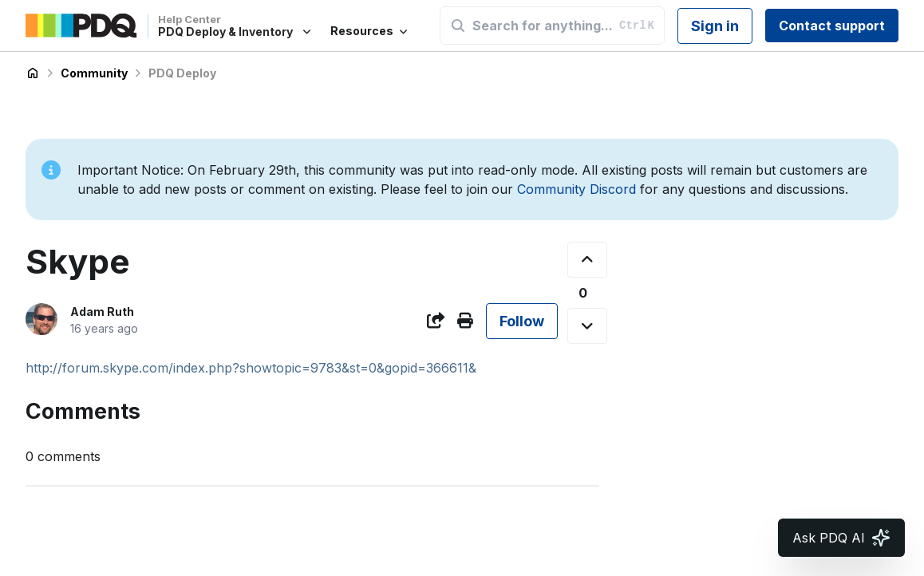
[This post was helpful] (587, 260)
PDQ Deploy (182, 73)
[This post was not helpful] (587, 326)
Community (94, 73)
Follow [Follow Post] (522, 321)
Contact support (832, 26)
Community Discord (577, 189)
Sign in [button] (715, 26)
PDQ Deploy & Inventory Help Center (33, 73)
